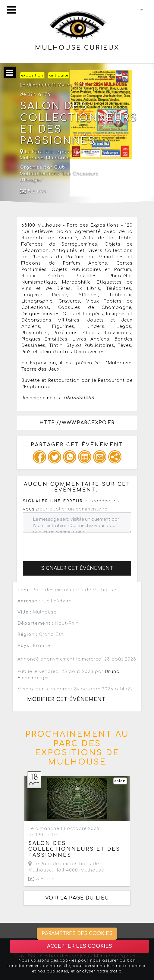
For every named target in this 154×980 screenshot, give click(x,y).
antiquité (59, 75)
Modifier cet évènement (66, 699)
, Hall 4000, (66, 867)
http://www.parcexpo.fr (77, 423)
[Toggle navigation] (11, 10)
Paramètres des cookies (77, 934)
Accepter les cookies (80, 946)
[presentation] (69, 545)
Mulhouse (58, 158)
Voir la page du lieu (77, 898)
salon (120, 781)
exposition (32, 75)
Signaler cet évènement (77, 568)
